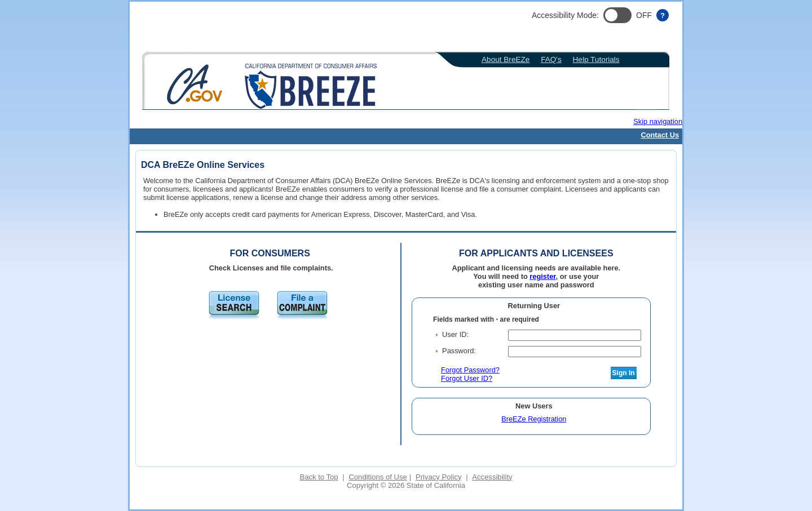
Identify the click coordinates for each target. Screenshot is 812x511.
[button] (617, 15)
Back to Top (319, 477)
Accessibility (492, 477)
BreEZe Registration (534, 419)
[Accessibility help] (663, 15)
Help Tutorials (596, 59)
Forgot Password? (470, 370)
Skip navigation (658, 121)
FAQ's (551, 59)
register (542, 276)
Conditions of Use (378, 477)
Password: (459, 351)
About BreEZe (506, 59)
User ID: (455, 334)
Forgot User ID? (467, 378)
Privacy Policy (439, 477)
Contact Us (660, 135)
